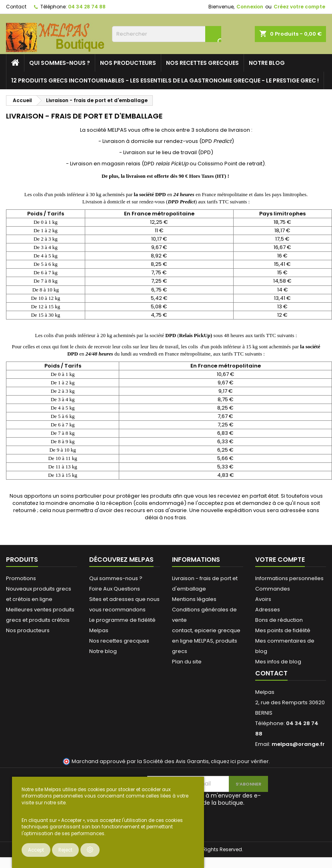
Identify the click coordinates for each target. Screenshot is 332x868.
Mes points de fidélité (283, 630)
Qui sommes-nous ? (60, 63)
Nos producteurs (128, 63)
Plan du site (187, 662)
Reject (65, 850)
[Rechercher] (167, 34)
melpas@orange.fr (298, 744)
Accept (36, 850)
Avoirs (263, 599)
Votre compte (280, 560)
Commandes (273, 589)
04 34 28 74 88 (87, 7)
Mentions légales (194, 599)
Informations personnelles (289, 578)
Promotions (21, 578)
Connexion (250, 7)
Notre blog (267, 63)
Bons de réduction (279, 620)
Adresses (268, 610)
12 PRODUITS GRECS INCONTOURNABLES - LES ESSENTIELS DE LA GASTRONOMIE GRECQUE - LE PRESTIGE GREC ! (165, 80)
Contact (16, 7)
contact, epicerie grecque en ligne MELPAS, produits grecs (206, 641)
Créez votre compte (299, 7)
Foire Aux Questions (115, 589)
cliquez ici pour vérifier (240, 761)
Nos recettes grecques (202, 63)
